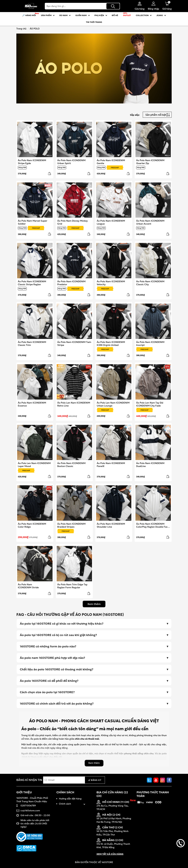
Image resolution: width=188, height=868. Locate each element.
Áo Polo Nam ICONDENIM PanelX (111, 465)
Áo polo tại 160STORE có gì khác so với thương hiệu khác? (62, 624)
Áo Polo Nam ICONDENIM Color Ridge (32, 525)
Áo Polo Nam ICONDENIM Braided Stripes (71, 525)
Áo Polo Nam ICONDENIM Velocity (111, 283)
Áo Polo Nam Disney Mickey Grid (73, 222)
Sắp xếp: (135, 115)
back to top (181, 854)
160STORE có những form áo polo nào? (48, 646)
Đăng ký (95, 780)
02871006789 (28, 806)
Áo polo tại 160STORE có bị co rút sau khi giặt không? (58, 635)
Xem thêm (94, 604)
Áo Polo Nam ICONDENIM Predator (71, 283)
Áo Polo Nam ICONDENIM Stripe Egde (32, 162)
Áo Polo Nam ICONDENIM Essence (32, 404)
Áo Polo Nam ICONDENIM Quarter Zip (150, 162)
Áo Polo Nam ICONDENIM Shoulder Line (111, 525)
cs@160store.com (30, 810)
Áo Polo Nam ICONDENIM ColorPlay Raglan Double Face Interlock (152, 525)
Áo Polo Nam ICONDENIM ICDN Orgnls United (111, 343)
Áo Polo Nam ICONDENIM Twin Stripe (74, 343)
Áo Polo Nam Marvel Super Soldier (33, 222)
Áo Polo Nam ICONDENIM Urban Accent (150, 222)
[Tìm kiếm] (113, 6)
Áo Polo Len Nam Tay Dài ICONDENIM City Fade (150, 404)
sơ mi (124, 735)
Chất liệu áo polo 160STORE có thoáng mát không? (57, 669)
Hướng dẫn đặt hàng (70, 799)
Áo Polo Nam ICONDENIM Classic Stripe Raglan (32, 283)
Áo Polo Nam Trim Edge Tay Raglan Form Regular (72, 586)
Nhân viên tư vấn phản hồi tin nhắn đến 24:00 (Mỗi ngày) (35, 823)
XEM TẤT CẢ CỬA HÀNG (110, 854)
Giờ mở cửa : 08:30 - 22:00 (35, 815)
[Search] (82, 6)
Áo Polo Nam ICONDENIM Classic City (150, 283)
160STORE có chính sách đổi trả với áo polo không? (57, 704)
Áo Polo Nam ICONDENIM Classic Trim (32, 343)
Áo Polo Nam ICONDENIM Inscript (150, 343)
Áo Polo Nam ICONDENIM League (111, 222)
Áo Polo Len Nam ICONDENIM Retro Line (74, 404)
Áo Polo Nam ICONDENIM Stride (28, 586)
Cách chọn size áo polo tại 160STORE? (47, 692)
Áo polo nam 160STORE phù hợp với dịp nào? (52, 658)
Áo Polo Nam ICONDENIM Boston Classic (71, 465)
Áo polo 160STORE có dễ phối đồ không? (49, 681)
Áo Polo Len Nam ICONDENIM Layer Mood (34, 465)
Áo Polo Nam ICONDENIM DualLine (150, 465)
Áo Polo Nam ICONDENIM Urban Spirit (71, 162)
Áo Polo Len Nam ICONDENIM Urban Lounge (113, 404)
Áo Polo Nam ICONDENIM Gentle (111, 162)
